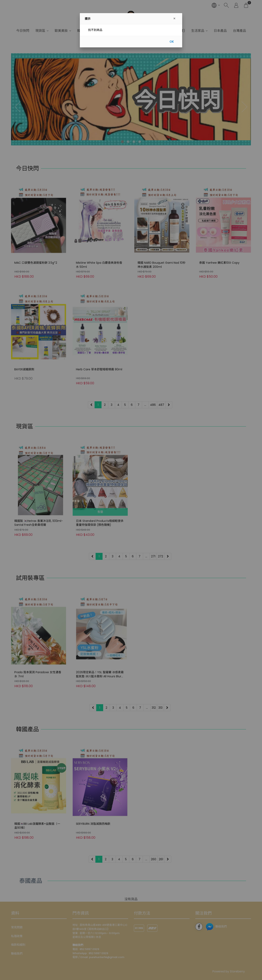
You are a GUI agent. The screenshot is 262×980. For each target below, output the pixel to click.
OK (172, 42)
